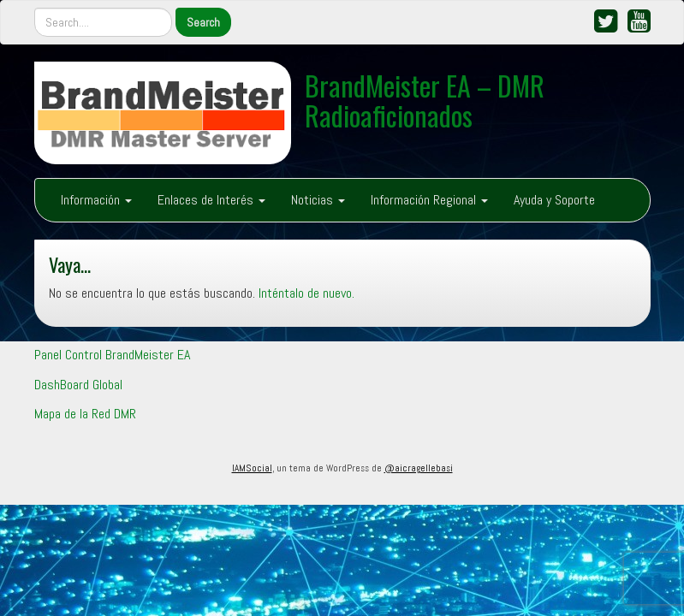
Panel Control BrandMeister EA (112, 355)
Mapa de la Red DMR (85, 414)
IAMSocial (252, 468)
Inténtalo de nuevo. (306, 293)
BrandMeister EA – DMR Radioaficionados (425, 100)
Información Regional (429, 200)
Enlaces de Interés (211, 200)
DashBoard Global (78, 385)
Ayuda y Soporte (554, 200)
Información (96, 200)
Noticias (318, 200)
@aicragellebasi (419, 468)
